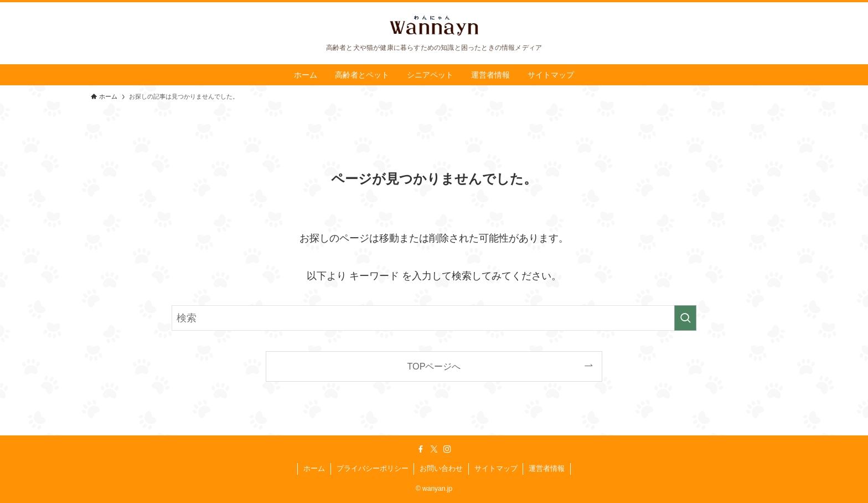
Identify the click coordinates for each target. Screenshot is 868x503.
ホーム (314, 468)
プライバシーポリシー (373, 468)
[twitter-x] (434, 449)
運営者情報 (547, 468)
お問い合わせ (441, 468)
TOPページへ (434, 366)
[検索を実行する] (685, 318)
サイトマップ (496, 468)
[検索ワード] (434, 318)
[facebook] (421, 449)
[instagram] (447, 449)
